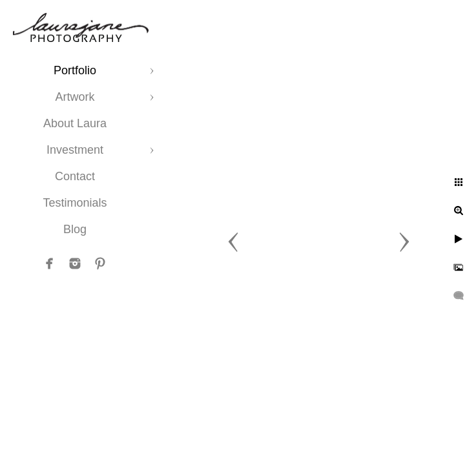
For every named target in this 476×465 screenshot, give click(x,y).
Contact (75, 176)
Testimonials (75, 203)
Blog (75, 229)
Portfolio (75, 70)
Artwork (75, 97)
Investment (75, 150)
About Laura (75, 123)
